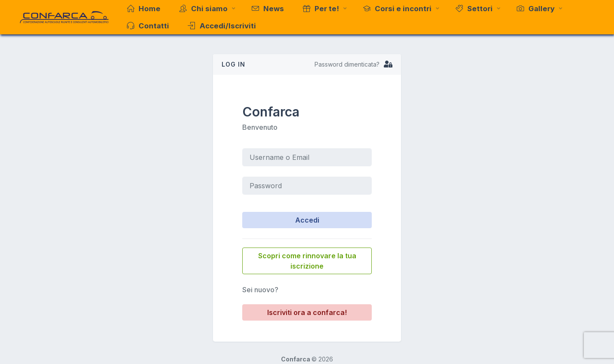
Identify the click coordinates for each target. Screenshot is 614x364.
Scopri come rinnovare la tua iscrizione (307, 261)
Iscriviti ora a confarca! (307, 312)
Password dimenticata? (347, 64)
